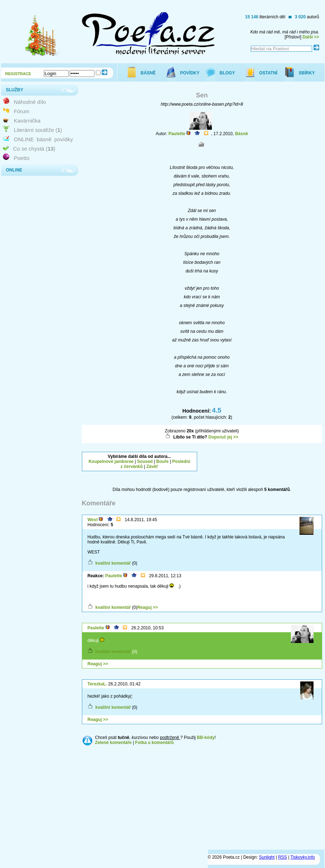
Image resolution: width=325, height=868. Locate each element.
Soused (145, 461)
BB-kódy (206, 738)
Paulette (177, 134)
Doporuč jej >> (223, 437)
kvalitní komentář (113, 563)
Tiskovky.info (303, 857)
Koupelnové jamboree (111, 461)
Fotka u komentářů (154, 743)
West (93, 520)
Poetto (22, 158)
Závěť (152, 467)
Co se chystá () (34, 149)
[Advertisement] (264, 461)
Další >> (311, 37)
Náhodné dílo (30, 102)
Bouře (162, 461)
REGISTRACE (18, 74)
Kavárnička (27, 121)
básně (44, 139)
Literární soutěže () (38, 130)
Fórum (22, 111)
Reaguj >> (147, 607)
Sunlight (267, 857)
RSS (282, 857)
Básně (241, 134)
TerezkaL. (97, 684)
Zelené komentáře (113, 743)
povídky (64, 139)
